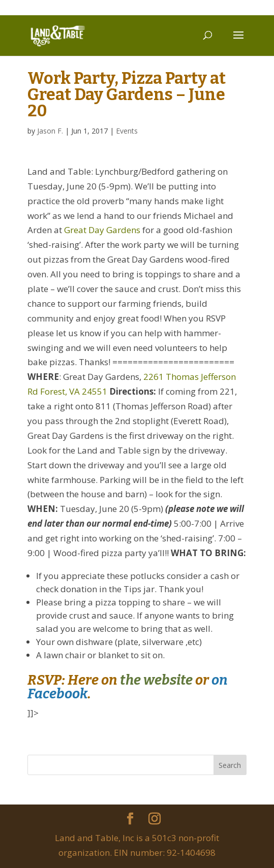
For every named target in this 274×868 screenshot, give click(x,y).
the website (156, 680)
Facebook (57, 694)
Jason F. (50, 131)
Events (127, 131)
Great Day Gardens (102, 230)
